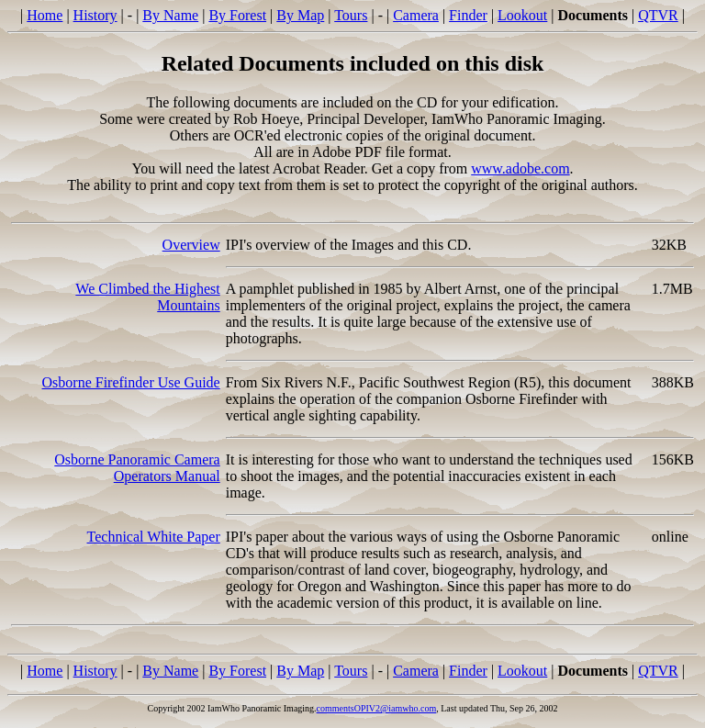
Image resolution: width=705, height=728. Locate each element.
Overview (191, 245)
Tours (351, 15)
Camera (416, 15)
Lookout (522, 15)
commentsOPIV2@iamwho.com (377, 708)
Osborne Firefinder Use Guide (131, 382)
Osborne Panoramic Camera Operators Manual (137, 468)
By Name (170, 15)
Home (45, 15)
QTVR (658, 15)
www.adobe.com (520, 168)
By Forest (237, 15)
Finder (468, 15)
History (95, 15)
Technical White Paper (154, 537)
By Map (300, 15)
